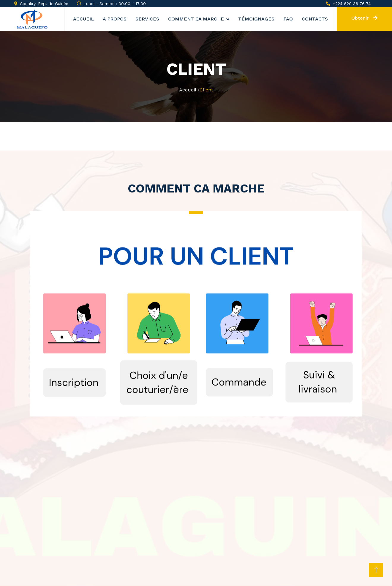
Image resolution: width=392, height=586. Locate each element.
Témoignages (256, 19)
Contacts (315, 19)
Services (147, 19)
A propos (115, 19)
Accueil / (189, 90)
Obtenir (364, 18)
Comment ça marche (196, 19)
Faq (288, 19)
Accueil (83, 19)
